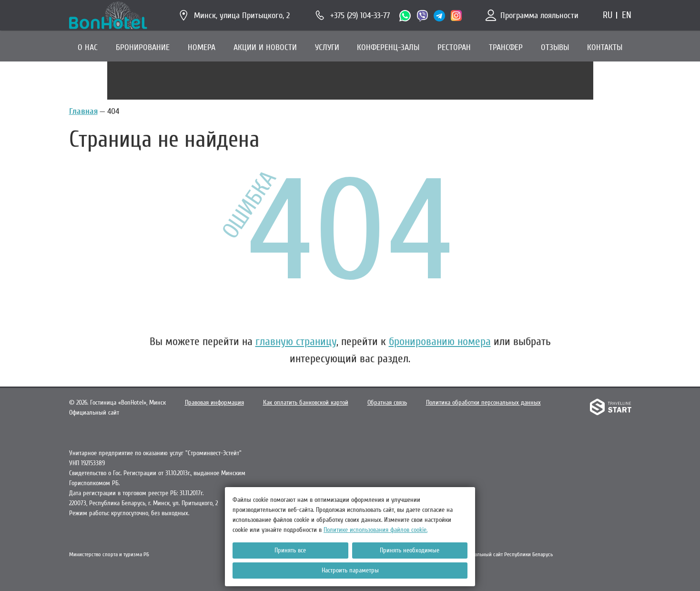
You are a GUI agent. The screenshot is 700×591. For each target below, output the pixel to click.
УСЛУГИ (327, 47)
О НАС (88, 47)
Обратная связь (387, 402)
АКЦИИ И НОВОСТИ (265, 47)
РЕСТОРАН (454, 47)
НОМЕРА (202, 47)
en (627, 15)
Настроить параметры (350, 570)
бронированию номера (440, 341)
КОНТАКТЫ (605, 47)
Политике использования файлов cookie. (375, 530)
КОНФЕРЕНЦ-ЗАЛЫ (388, 47)
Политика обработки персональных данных (483, 402)
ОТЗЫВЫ (555, 47)
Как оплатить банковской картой (306, 402)
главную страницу (296, 341)
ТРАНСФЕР (506, 47)
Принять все (290, 550)
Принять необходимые (410, 550)
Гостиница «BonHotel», (128, 402)
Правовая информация (214, 402)
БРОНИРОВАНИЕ (143, 47)
